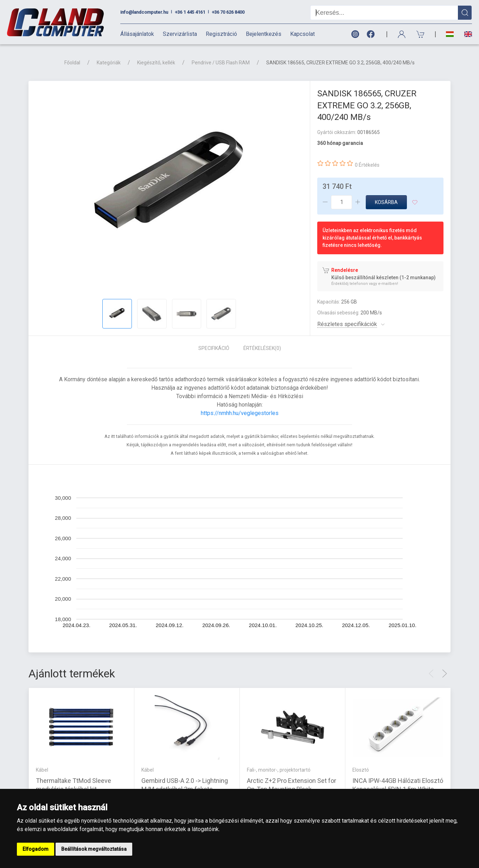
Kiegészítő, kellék (156, 63)
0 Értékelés (367, 165)
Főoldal (72, 63)
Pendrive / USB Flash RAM (221, 63)
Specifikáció (214, 348)
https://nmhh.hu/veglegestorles (240, 413)
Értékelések (262, 348)
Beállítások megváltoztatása (94, 849)
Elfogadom (36, 849)
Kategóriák (109, 63)
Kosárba (386, 202)
